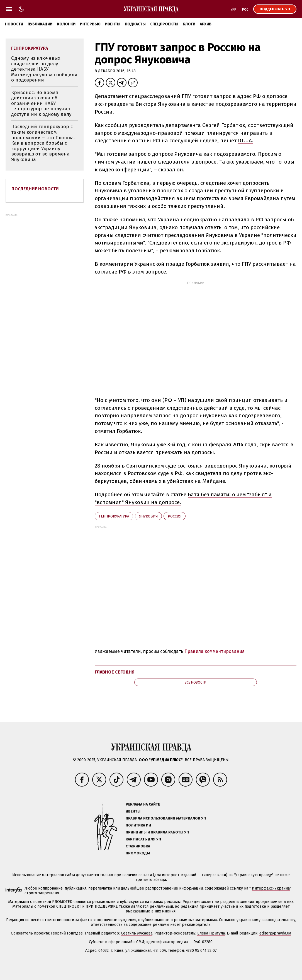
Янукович (148, 516)
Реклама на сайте (143, 804)
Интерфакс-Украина (271, 888)
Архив (206, 24)
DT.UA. (246, 141)
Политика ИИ (138, 825)
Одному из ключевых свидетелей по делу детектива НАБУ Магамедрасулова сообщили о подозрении (44, 69)
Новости (14, 24)
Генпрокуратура (114, 516)
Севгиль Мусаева (137, 933)
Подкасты (135, 24)
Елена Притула (211, 933)
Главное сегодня (115, 672)
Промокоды (138, 853)
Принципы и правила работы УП (157, 832)
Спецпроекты (164, 24)
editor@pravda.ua (275, 933)
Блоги (189, 24)
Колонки (66, 24)
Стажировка (138, 846)
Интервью (90, 24)
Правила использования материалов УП (166, 818)
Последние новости (35, 189)
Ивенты (113, 24)
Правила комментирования (215, 651)
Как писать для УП (143, 839)
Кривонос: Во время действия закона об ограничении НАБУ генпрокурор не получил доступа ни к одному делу (41, 103)
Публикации (40, 24)
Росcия (175, 516)
